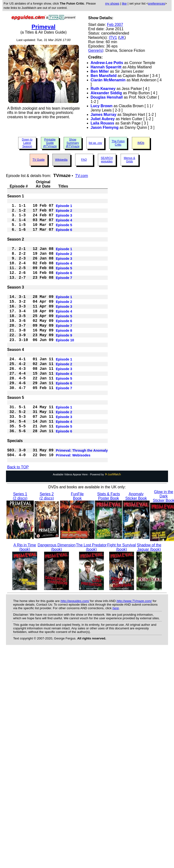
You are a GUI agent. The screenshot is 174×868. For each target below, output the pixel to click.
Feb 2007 (115, 25)
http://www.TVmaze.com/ (134, 648)
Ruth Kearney (103, 89)
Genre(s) (96, 50)
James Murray (104, 115)
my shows (112, 3)
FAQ (84, 160)
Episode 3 (64, 219)
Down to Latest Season (27, 143)
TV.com (82, 176)
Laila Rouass (103, 123)
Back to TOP (18, 514)
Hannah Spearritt (106, 67)
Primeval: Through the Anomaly (82, 496)
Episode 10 (65, 366)
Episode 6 (64, 236)
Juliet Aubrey (103, 119)
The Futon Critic (118, 143)
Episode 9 (64, 361)
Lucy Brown (102, 106)
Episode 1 (64, 207)
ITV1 (113, 38)
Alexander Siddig (106, 93)
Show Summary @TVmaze (73, 143)
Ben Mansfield (104, 76)
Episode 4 (64, 224)
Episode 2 (64, 213)
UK (122, 38)
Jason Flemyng (105, 127)
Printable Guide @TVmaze (50, 143)
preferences (157, 3)
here (116, 655)
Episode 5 (64, 230)
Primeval (44, 27)
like (124, 3)
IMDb (141, 143)
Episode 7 (64, 293)
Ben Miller (100, 71)
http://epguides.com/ (75, 648)
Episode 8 (64, 355)
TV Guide (39, 160)
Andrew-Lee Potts (107, 63)
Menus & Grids (129, 160)
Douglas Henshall (107, 97)
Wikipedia (61, 160)
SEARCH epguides (107, 160)
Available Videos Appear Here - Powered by (87, 521)
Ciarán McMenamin (108, 80)
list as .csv (95, 143)
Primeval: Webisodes (73, 502)
